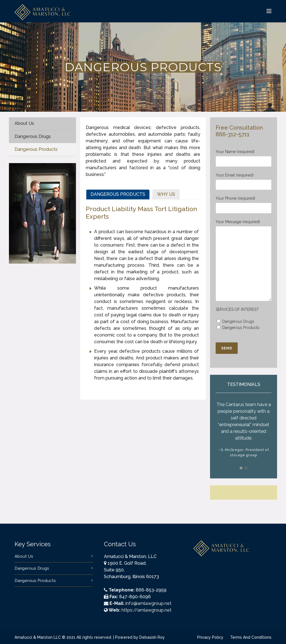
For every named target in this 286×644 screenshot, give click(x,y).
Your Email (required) (244, 182)
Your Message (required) (244, 260)
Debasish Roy (152, 637)
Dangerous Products (35, 581)
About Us (24, 556)
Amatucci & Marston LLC (38, 637)
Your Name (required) (244, 158)
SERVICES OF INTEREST (237, 309)
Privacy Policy (210, 637)
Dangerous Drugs (32, 568)
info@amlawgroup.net (148, 603)
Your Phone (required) (244, 205)
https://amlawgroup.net (146, 610)
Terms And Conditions (251, 637)
